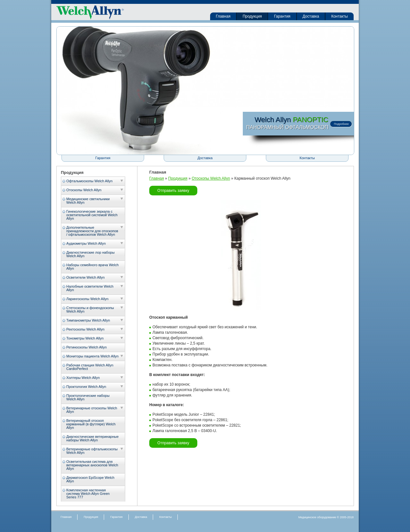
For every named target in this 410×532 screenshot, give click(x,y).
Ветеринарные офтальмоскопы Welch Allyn (92, 451)
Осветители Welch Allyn (86, 277)
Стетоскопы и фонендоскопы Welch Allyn (90, 310)
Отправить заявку (173, 191)
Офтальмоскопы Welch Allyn (89, 181)
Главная (223, 16)
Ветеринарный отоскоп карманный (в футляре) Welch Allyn (91, 424)
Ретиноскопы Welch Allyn (86, 347)
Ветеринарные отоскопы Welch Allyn (92, 410)
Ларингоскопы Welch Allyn (87, 299)
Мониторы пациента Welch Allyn (92, 356)
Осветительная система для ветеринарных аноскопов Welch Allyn (92, 465)
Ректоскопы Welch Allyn (85, 329)
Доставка (311, 16)
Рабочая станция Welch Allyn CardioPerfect (90, 367)
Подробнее (341, 124)
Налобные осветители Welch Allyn (90, 288)
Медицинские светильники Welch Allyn (88, 201)
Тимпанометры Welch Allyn (88, 320)
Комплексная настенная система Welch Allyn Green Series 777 (88, 494)
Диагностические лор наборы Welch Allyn (90, 254)
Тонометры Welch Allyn (85, 338)
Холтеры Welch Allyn (83, 378)
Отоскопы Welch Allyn (84, 190)
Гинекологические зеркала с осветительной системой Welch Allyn (92, 215)
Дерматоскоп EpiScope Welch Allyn (90, 479)
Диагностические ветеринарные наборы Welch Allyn (92, 438)
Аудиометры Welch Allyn (86, 243)
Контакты (340, 16)
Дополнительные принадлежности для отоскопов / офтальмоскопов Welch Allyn (92, 231)
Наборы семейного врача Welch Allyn (92, 267)
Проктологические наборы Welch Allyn (88, 397)
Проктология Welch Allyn (86, 387)
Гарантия (282, 16)
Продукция (252, 16)
